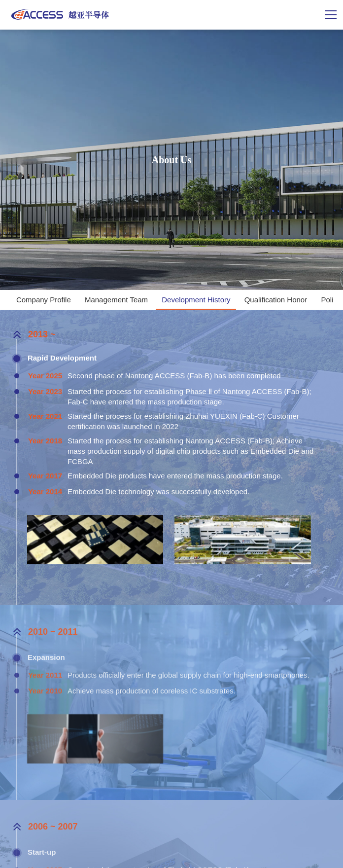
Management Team (116, 300)
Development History (196, 300)
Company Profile (44, 300)
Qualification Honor (276, 300)
